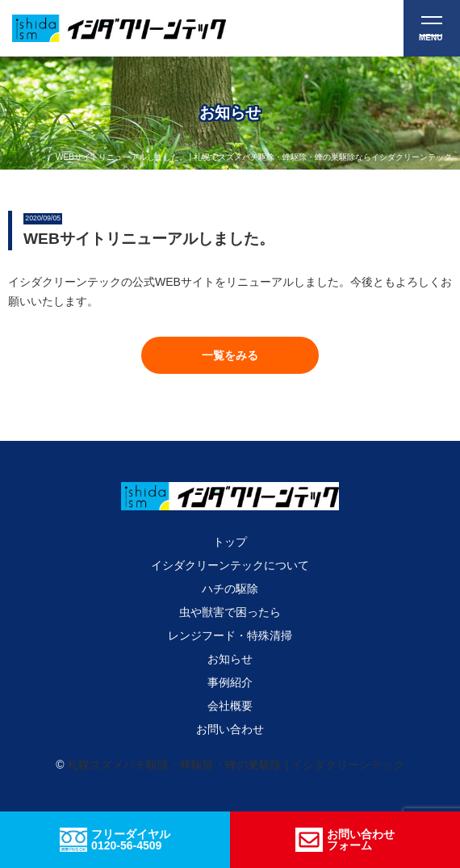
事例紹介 (230, 682)
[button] (230, 355)
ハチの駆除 (230, 589)
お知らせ (230, 659)
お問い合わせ (230, 729)
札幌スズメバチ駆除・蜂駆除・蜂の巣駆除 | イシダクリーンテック (235, 765)
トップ (230, 542)
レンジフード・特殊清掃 (230, 635)
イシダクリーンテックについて (230, 565)
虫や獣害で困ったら (230, 612)
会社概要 (230, 706)
